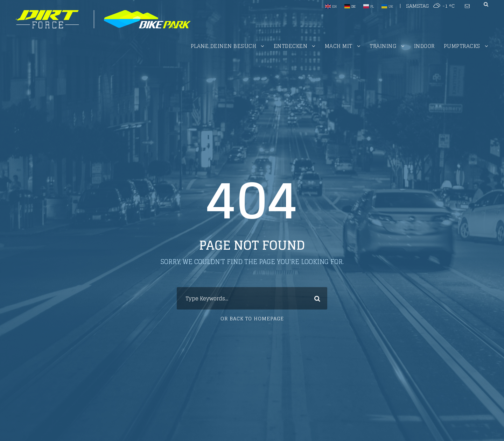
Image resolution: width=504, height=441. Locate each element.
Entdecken (291, 46)
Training (383, 46)
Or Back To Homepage (252, 318)
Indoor (424, 46)
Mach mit (339, 46)
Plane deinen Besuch (224, 46)
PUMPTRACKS (462, 46)
